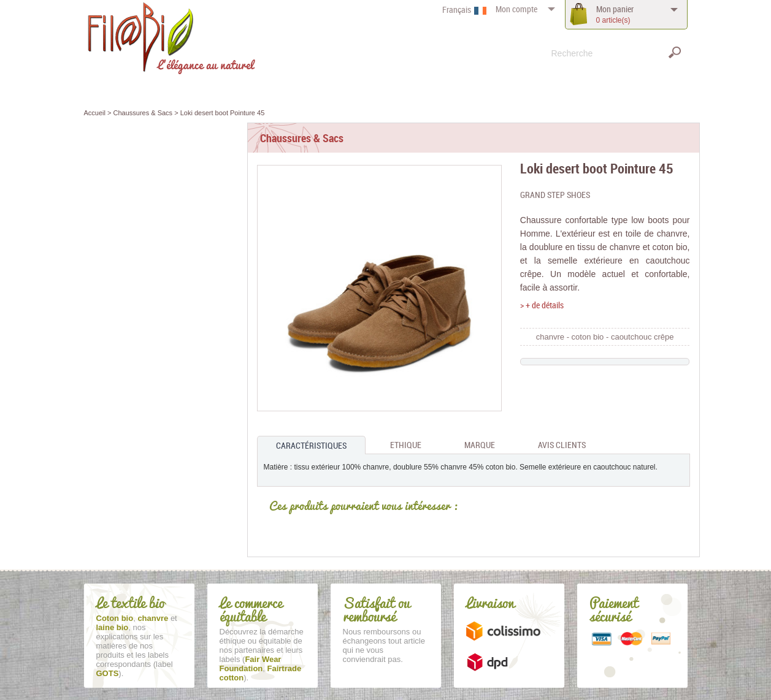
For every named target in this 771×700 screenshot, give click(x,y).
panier (615, 14)
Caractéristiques (311, 445)
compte (516, 9)
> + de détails (542, 305)
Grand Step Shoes (555, 195)
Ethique (406, 445)
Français (457, 10)
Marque (480, 445)
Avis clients (562, 445)
